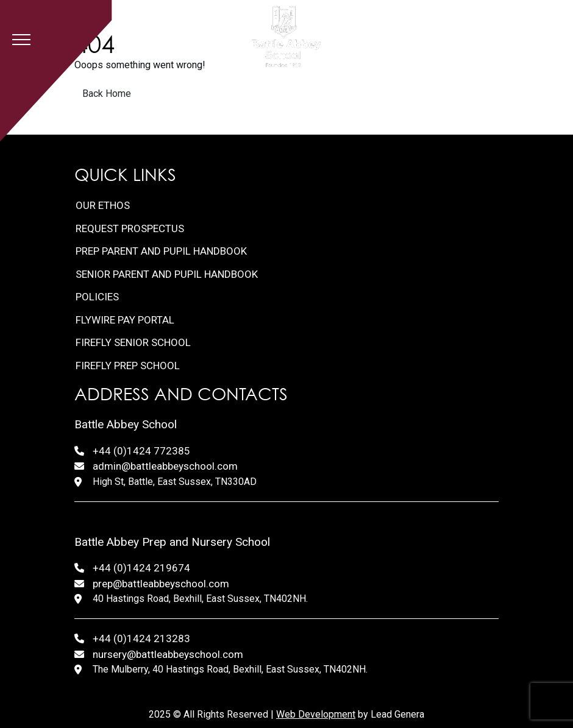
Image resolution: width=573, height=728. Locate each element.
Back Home (107, 94)
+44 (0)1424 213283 (141, 638)
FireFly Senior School (133, 342)
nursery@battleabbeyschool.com (168, 654)
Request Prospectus (130, 228)
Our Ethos (103, 205)
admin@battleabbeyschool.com (165, 466)
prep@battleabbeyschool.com (161, 584)
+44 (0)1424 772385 (141, 451)
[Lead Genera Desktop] (286, 37)
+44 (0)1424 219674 (141, 568)
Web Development (316, 714)
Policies (97, 297)
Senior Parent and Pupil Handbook (167, 274)
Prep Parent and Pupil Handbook (161, 251)
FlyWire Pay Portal (125, 320)
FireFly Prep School (128, 366)
